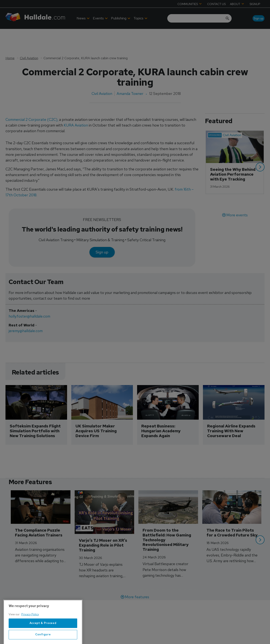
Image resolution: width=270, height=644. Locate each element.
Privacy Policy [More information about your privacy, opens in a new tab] (30, 633)
